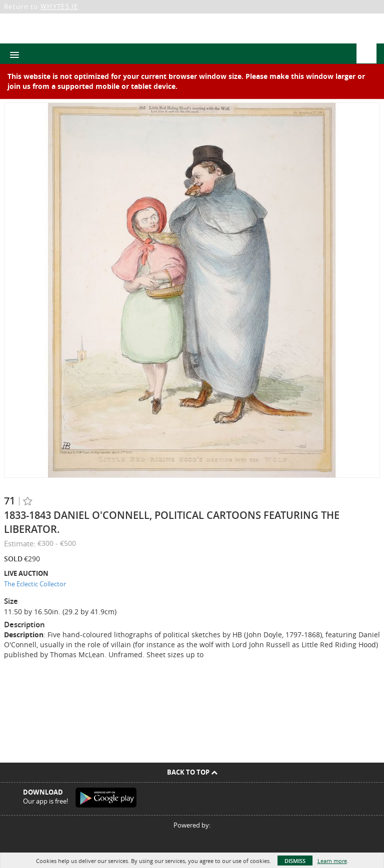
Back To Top (192, 772)
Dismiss (295, 861)
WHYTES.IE (59, 6)
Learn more (332, 861)
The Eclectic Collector (35, 584)
